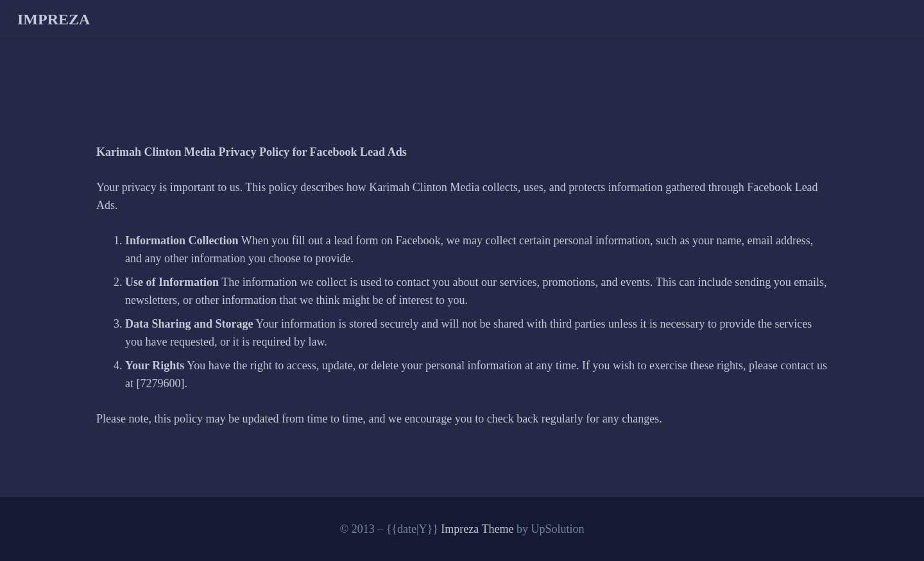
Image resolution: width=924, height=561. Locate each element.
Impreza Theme (477, 529)
